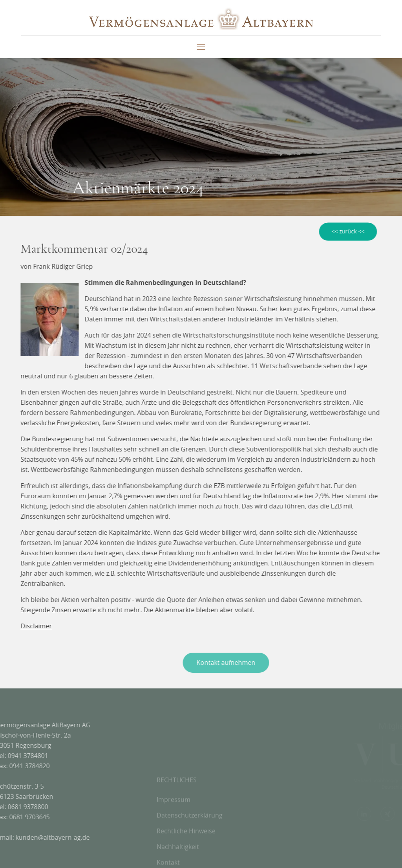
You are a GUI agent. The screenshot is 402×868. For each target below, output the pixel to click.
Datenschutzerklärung (190, 835)
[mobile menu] (201, 47)
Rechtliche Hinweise (186, 851)
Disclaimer (34, 626)
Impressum (174, 819)
